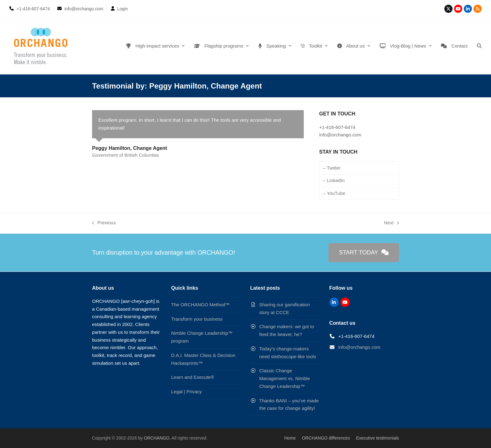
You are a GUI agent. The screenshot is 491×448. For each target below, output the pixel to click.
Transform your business (197, 319)
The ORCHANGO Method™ (201, 305)
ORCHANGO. (157, 438)
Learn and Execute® (193, 377)
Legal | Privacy (187, 392)
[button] (479, 46)
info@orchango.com (359, 347)
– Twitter (332, 168)
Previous (104, 223)
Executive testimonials (377, 438)
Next (391, 223)
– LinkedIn (334, 180)
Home (290, 438)
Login (122, 9)
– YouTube (334, 193)
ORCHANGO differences (326, 438)
